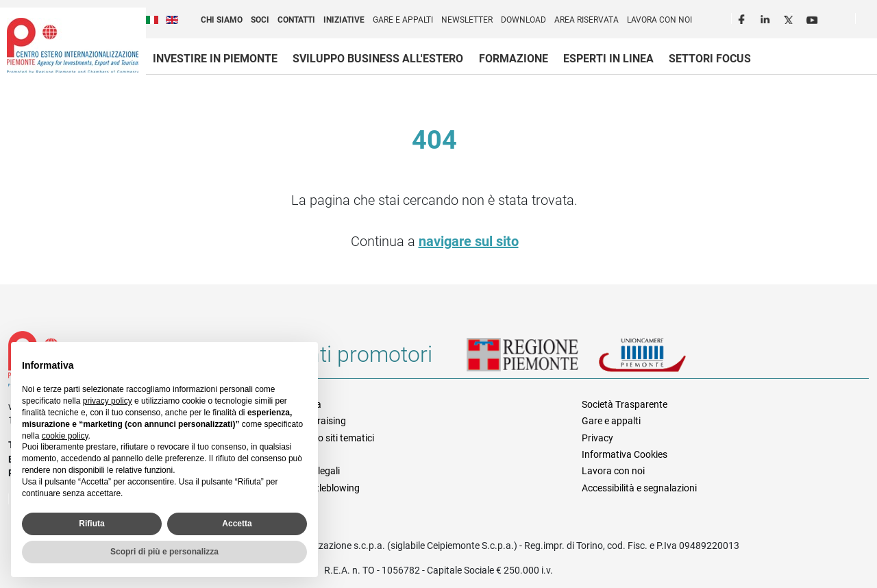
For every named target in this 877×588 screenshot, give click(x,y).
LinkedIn (767, 18)
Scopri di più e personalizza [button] (164, 552)
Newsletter (467, 20)
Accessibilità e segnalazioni (639, 488)
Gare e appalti (403, 20)
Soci (260, 20)
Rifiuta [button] (91, 524)
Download (523, 20)
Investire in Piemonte (215, 59)
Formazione (514, 59)
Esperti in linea (608, 59)
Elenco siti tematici (335, 438)
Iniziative (344, 20)
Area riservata (586, 20)
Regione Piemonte (532, 360)
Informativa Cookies (625, 454)
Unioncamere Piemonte (661, 360)
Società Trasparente (625, 404)
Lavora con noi (659, 20)
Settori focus (710, 59)
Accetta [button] (237, 524)
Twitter (790, 18)
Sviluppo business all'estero (378, 59)
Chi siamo (222, 20)
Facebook (743, 18)
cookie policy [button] (65, 436)
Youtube (813, 18)
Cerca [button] (872, 21)
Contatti (296, 20)
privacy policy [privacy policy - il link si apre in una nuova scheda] (108, 401)
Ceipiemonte (73, 45)
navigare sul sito (469, 241)
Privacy (597, 438)
